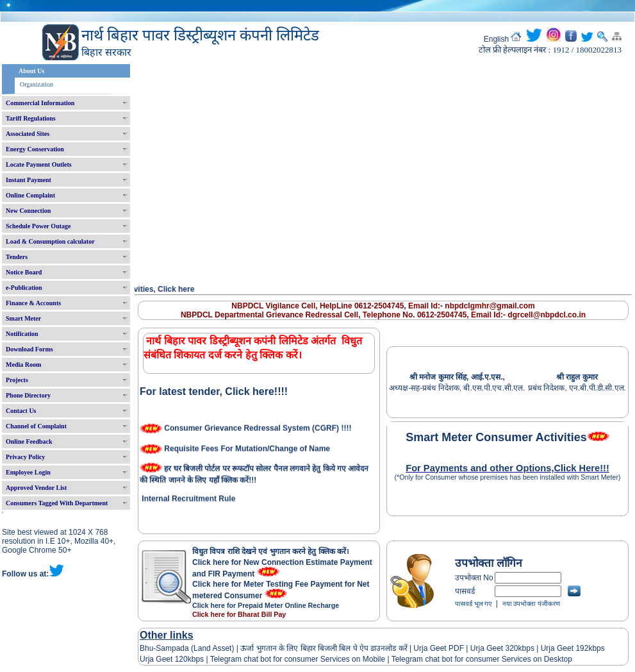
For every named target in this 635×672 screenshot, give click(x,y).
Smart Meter (23, 318)
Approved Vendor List (36, 488)
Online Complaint (30, 195)
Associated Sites (28, 134)
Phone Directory (28, 395)
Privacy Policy (25, 457)
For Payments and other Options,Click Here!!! (507, 468)
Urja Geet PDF (439, 648)
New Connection (28, 211)
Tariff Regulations (31, 118)
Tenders (17, 257)
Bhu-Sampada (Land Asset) (187, 648)
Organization (37, 84)
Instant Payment (29, 180)
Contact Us (21, 411)
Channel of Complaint (36, 426)
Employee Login (28, 472)
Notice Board (24, 272)
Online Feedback (29, 441)
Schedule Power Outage (38, 226)
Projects (17, 380)
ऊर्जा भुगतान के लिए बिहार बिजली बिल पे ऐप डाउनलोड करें (324, 648)
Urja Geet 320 (494, 648)
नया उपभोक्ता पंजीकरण (531, 604)
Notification (22, 334)
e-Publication (24, 288)
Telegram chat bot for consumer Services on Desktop (482, 659)
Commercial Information (40, 103)
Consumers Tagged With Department (57, 503)
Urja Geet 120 (164, 659)
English (496, 39)
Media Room (23, 365)
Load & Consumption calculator (50, 241)
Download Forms (29, 349)
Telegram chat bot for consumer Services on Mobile (298, 659)
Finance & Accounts (33, 303)
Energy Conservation (35, 149)
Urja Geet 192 (563, 648)
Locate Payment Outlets (39, 164)
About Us (31, 71)
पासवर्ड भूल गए (474, 604)
